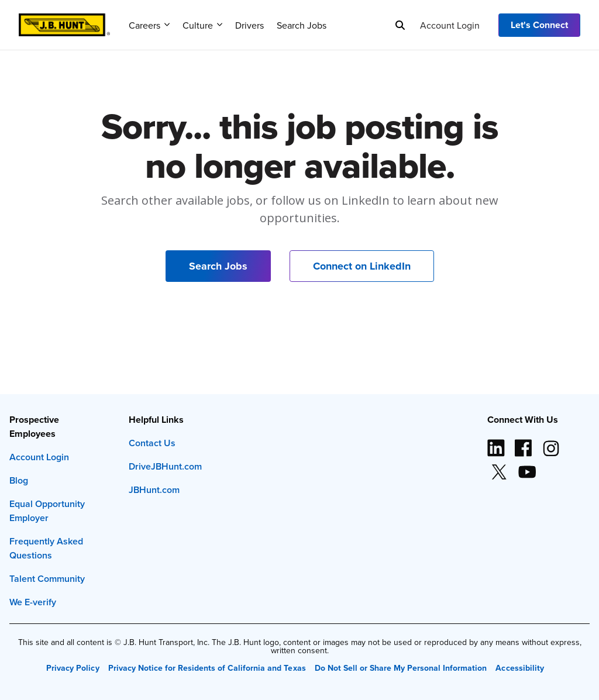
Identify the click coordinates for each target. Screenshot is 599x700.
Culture (202, 25)
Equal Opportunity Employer (47, 511)
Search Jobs (302, 25)
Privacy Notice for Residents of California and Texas (207, 668)
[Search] (400, 25)
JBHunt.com (154, 490)
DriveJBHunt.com (165, 466)
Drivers (249, 25)
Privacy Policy (73, 668)
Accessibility (519, 668)
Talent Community (47, 579)
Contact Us (152, 443)
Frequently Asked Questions (46, 548)
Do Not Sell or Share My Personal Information (401, 668)
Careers (149, 25)
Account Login (450, 25)
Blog (19, 480)
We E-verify (33, 602)
